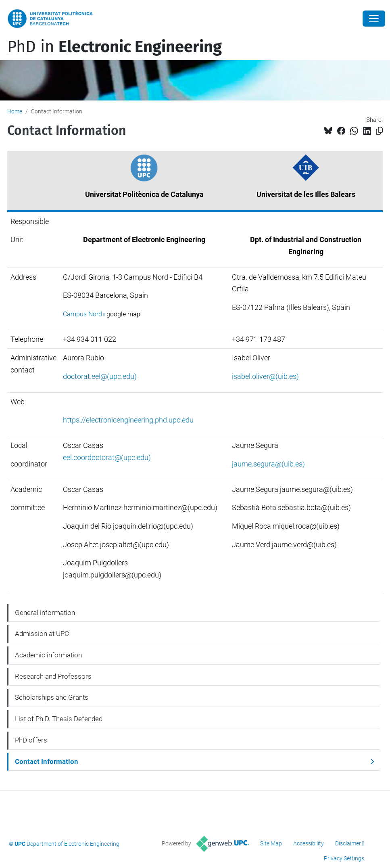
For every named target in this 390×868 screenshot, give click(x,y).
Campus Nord (82, 314)
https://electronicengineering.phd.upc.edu (128, 420)
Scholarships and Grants (52, 697)
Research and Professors (53, 676)
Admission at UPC (42, 634)
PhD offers (31, 740)
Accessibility (309, 843)
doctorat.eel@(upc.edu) (100, 376)
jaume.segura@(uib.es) (268, 464)
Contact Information (47, 761)
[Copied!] (379, 131)
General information (45, 613)
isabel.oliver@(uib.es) (265, 376)
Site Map (271, 843)
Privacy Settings (344, 858)
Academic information (48, 655)
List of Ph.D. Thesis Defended (59, 719)
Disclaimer (348, 843)
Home (15, 111)
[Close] (374, 19)
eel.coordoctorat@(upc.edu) (107, 457)
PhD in (115, 47)
